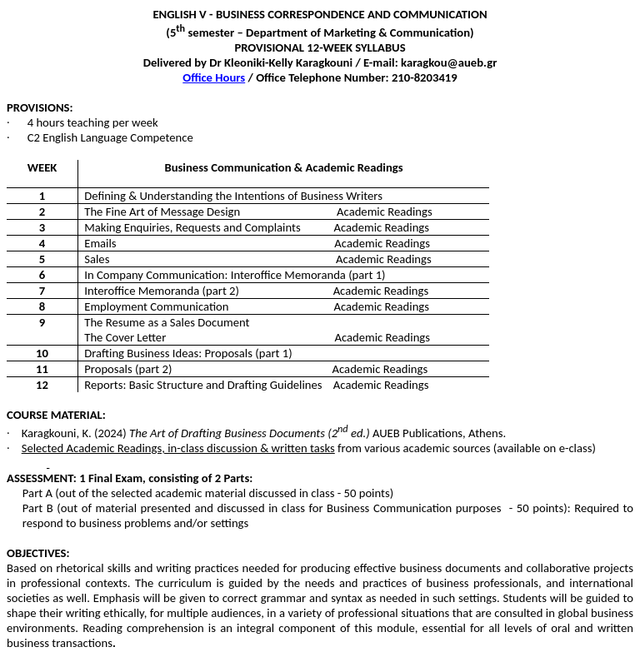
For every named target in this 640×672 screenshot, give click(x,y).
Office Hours (214, 77)
